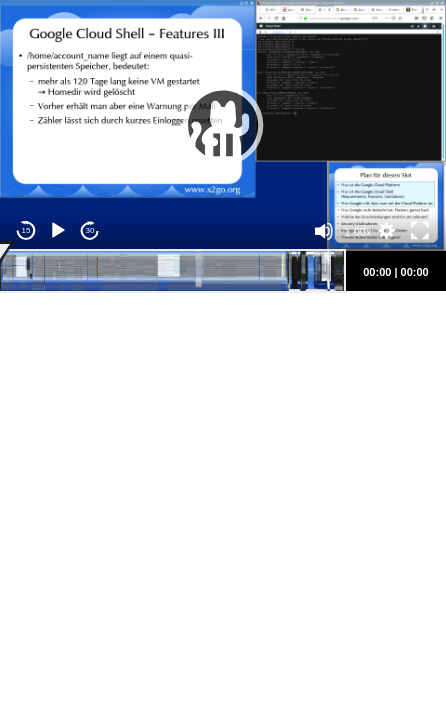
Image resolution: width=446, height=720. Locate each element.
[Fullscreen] (420, 231)
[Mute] (324, 231)
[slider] (172, 271)
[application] (223, 125)
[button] (223, 125)
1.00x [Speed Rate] (358, 232)
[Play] (58, 231)
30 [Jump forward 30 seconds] (90, 230)
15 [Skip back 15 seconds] (26, 230)
